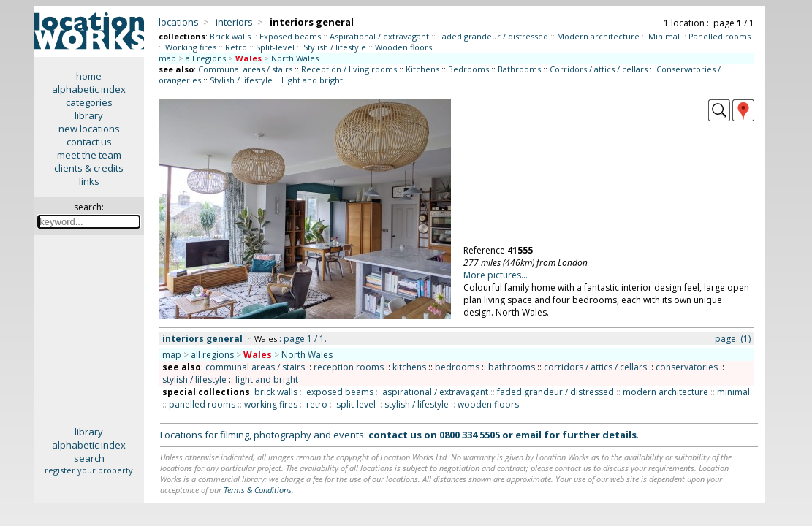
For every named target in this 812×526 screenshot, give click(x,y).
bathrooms (512, 367)
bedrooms (457, 367)
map (167, 58)
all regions (206, 58)
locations (179, 22)
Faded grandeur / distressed (493, 36)
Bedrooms (468, 69)
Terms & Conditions (258, 490)
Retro (236, 47)
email (528, 435)
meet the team (89, 155)
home (89, 76)
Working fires (191, 47)
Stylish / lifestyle (335, 47)
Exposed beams (290, 36)
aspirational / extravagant (435, 392)
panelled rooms (202, 404)
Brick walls (230, 36)
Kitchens (422, 69)
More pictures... (496, 275)
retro (317, 404)
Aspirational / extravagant (379, 36)
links (89, 181)
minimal (733, 392)
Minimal (664, 36)
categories (89, 102)
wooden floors (488, 404)
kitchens (409, 367)
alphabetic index (89, 89)
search (89, 458)
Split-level (275, 47)
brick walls (276, 392)
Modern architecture (598, 36)
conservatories (687, 367)
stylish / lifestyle (194, 380)
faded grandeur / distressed (555, 392)
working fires (271, 404)
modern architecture (665, 392)
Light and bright (312, 80)
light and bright (267, 380)
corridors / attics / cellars (595, 367)
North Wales (295, 58)
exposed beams (340, 392)
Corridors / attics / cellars (599, 69)
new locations (89, 129)
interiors (234, 22)
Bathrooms (519, 69)
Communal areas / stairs (245, 69)
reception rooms (349, 367)
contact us (89, 142)
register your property (89, 470)
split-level (356, 404)
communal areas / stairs (255, 367)
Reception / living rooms (349, 69)
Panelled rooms (720, 36)
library (89, 115)
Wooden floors (403, 47)
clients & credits (89, 168)
